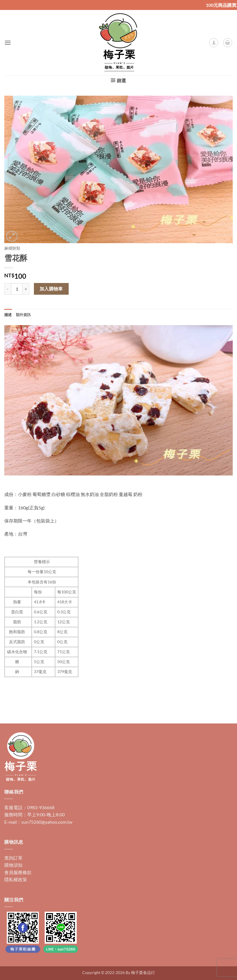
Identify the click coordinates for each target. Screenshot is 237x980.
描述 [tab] (8, 315)
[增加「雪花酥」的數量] (26, 289)
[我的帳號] (214, 43)
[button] (8, 43)
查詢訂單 (13, 858)
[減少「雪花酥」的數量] (8, 289)
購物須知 (13, 865)
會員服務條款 (18, 872)
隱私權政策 (16, 879)
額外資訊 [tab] (24, 315)
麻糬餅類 (12, 248)
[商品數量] (17, 289)
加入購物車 (51, 289)
